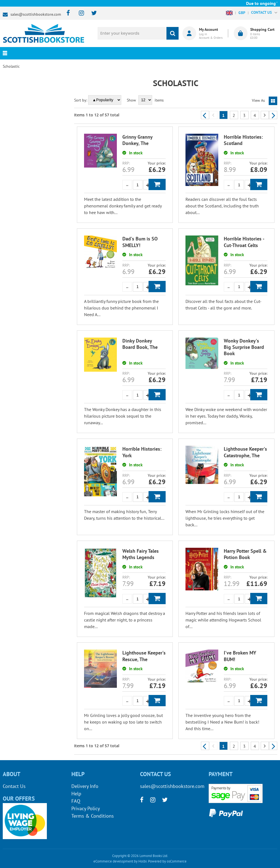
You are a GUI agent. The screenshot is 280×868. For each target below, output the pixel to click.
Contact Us (14, 786)
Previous (205, 115)
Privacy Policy (86, 808)
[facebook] (67, 13)
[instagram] (79, 13)
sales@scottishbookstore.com (36, 14)
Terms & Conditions (93, 816)
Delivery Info (85, 786)
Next (273, 115)
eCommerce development (113, 861)
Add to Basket (157, 184)
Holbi (142, 861)
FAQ (76, 801)
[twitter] (91, 13)
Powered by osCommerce (167, 861)
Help (76, 794)
